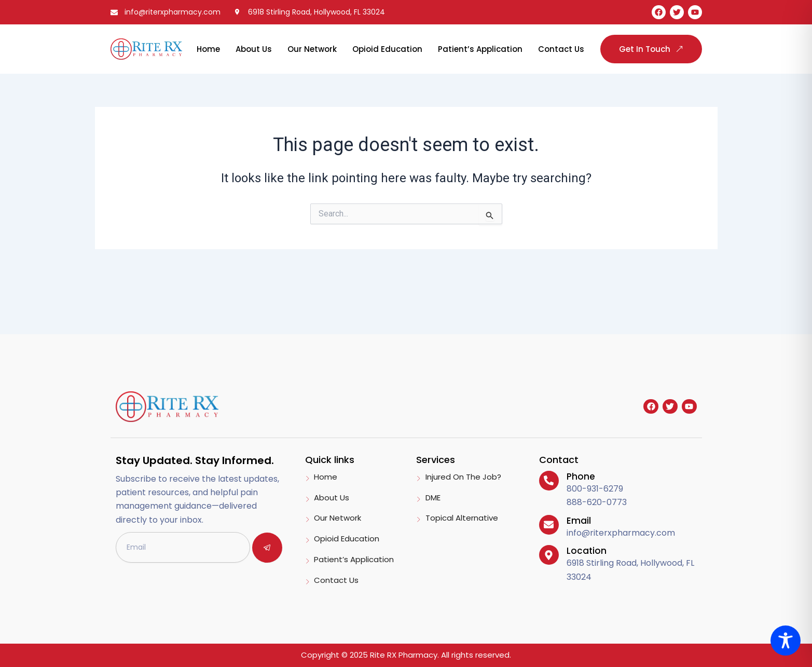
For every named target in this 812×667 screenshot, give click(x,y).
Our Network (312, 49)
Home (208, 49)
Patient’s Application (480, 49)
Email (579, 521)
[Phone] (549, 481)
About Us (254, 49)
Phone (581, 477)
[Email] (549, 525)
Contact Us (561, 49)
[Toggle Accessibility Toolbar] (786, 641)
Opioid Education (387, 49)
